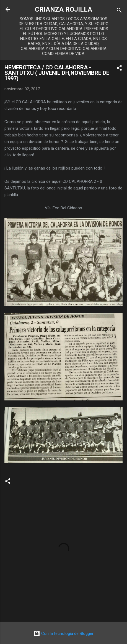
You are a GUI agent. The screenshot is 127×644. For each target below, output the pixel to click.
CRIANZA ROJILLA (63, 9)
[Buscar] (119, 11)
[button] (119, 69)
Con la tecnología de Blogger (63, 634)
